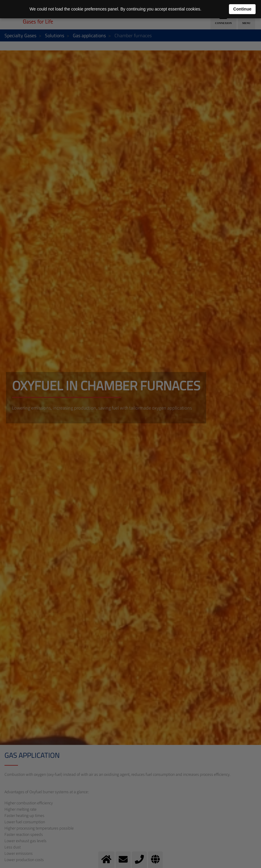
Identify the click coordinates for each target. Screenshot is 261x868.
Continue (242, 9)
